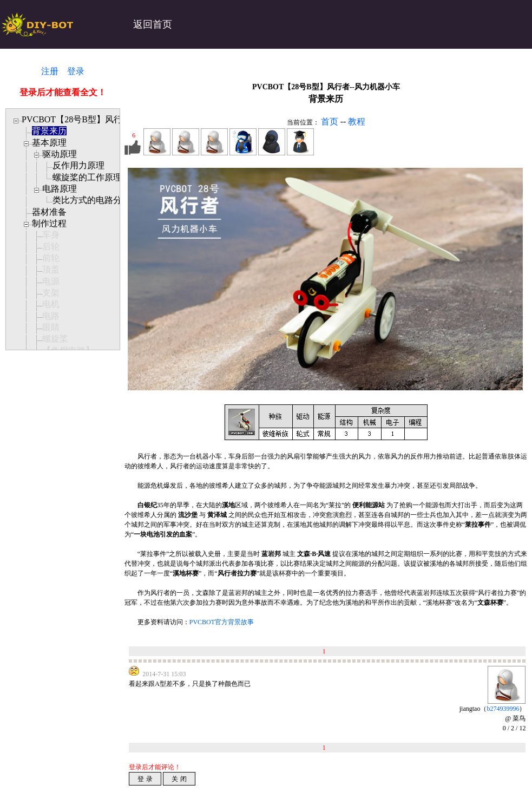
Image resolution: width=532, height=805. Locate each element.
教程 (357, 122)
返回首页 (153, 24)
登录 (76, 71)
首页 (330, 122)
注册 (50, 71)
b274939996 (503, 709)
